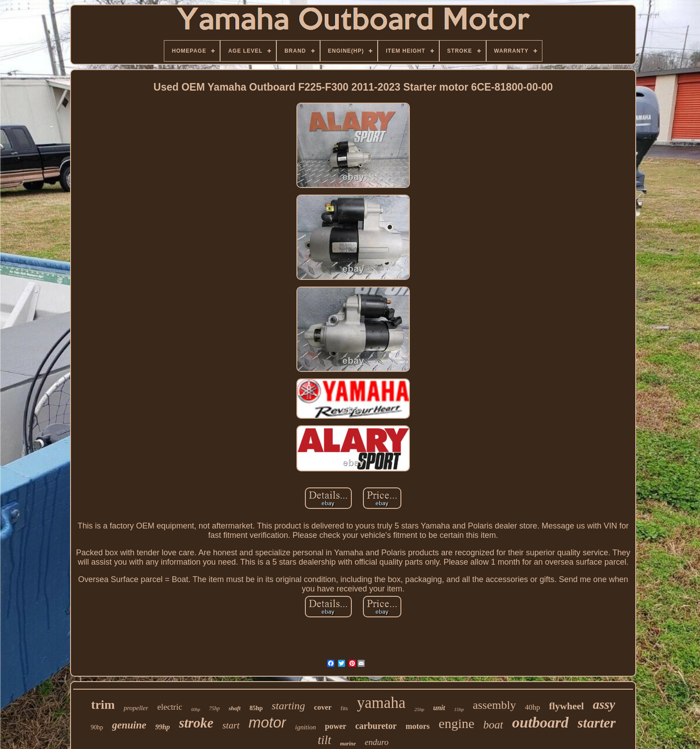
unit (439, 708)
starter (597, 723)
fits (344, 708)
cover (323, 707)
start (231, 725)
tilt (325, 740)
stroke (196, 723)
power (336, 726)
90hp (97, 727)
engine (457, 723)
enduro (377, 742)
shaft (235, 708)
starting (288, 706)
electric (170, 707)
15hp (459, 709)
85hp (256, 708)
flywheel (567, 706)
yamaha (381, 703)
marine (348, 744)
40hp (533, 707)
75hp (214, 708)
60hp (196, 709)
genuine (129, 725)
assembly (494, 705)
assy (604, 704)
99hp (163, 727)
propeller (136, 708)
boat (493, 725)
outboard (540, 722)
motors (418, 726)
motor (267, 722)
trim (103, 705)
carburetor (376, 726)
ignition (306, 727)
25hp (419, 709)
